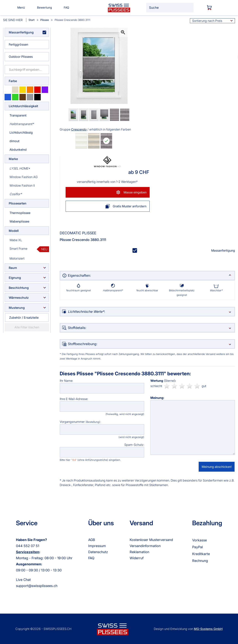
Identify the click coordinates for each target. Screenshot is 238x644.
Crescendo (79, 129)
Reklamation (139, 552)
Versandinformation (145, 546)
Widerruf (137, 558)
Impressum (97, 546)
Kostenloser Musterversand (151, 540)
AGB (92, 540)
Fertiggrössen (18, 44)
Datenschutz (98, 552)
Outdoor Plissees (21, 57)
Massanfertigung (21, 32)
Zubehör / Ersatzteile (24, 318)
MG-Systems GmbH (208, 629)
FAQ (91, 558)
